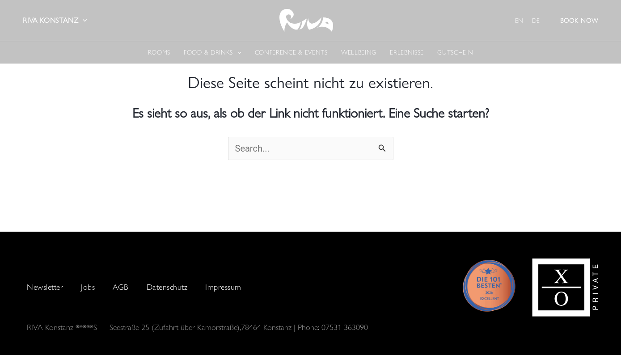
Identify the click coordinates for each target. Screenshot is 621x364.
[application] (83, 21)
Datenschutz (167, 287)
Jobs (88, 287)
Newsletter (45, 287)
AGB (121, 287)
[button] (579, 21)
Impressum (223, 287)
